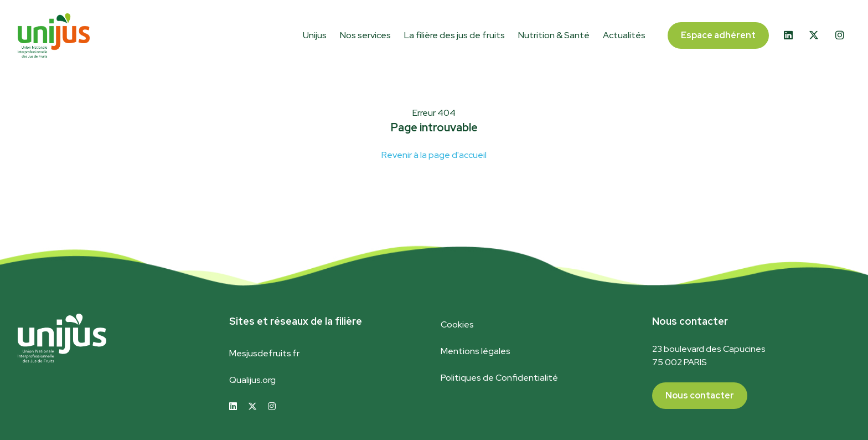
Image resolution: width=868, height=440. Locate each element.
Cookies (457, 324)
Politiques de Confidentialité (499, 378)
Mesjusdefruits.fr (264, 353)
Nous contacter (700, 395)
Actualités (624, 35)
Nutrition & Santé (554, 35)
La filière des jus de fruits (454, 35)
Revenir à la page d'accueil (434, 155)
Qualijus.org (252, 380)
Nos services (365, 35)
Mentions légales (476, 351)
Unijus (315, 35)
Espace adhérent (718, 35)
